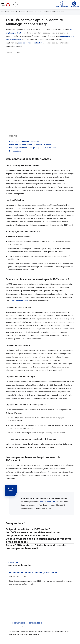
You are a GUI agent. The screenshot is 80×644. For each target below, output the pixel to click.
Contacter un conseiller (60, 593)
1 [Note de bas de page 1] (51, 436)
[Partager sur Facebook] (53, 609)
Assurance (22, 12)
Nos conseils (13, 12)
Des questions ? (16, 79)
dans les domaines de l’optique (31, 43)
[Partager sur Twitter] (48, 609)
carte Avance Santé (48, 430)
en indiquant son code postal (46, 639)
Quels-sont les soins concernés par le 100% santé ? (31, 73)
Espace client (74, 6)
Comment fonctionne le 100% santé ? (25, 70)
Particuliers (5, 12)
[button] (62, 5)
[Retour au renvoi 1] (46, 630)
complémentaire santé (19, 229)
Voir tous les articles (17, 570)
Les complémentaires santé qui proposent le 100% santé (33, 76)
